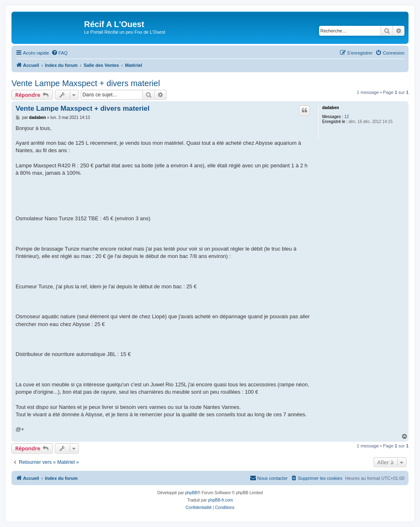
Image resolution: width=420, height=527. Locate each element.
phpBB (191, 493)
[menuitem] (59, 53)
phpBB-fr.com (220, 500)
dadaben (330, 108)
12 (346, 117)
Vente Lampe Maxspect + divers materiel (86, 83)
